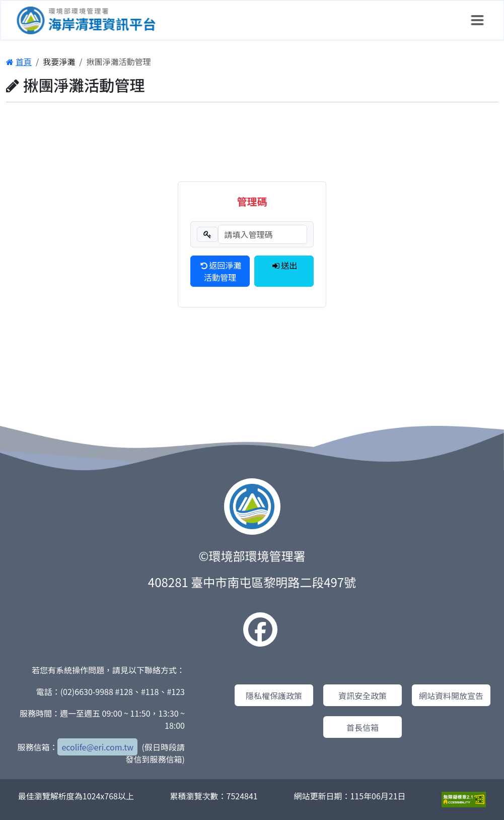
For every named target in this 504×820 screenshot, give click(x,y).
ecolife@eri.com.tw (97, 747)
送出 (284, 265)
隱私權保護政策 (274, 696)
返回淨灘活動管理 (220, 271)
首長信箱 (363, 727)
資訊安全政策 (363, 696)
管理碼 (252, 201)
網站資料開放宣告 (451, 696)
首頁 (19, 61)
